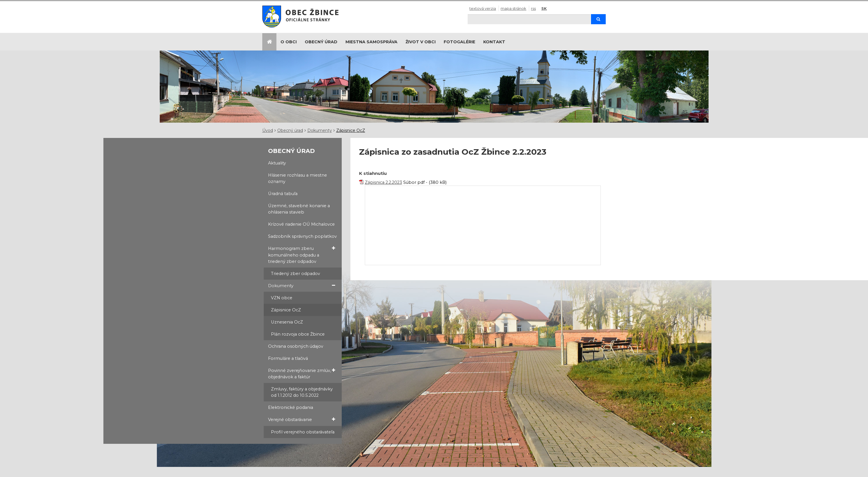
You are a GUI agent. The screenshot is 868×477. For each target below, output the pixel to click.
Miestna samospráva (371, 42)
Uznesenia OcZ (287, 322)
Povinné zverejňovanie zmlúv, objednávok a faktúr (302, 373)
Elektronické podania (291, 407)
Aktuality (277, 163)
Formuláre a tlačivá (288, 358)
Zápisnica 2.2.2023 (383, 182)
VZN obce (282, 298)
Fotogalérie (459, 42)
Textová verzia (483, 8)
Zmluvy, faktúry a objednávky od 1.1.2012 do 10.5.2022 (302, 392)
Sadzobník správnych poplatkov (302, 236)
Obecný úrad (321, 42)
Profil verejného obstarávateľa (303, 432)
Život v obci (421, 42)
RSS (533, 8)
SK (544, 8)
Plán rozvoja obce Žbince (298, 334)
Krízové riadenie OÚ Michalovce (301, 224)
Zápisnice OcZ (351, 130)
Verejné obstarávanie (302, 419)
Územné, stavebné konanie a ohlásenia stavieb (299, 209)
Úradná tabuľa (283, 194)
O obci (289, 42)
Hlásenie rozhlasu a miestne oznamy (298, 178)
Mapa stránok (513, 8)
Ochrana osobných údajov (296, 346)
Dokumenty (320, 130)
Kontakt (494, 42)
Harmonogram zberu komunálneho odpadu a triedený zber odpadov (302, 255)
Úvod (268, 130)
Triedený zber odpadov (295, 274)
